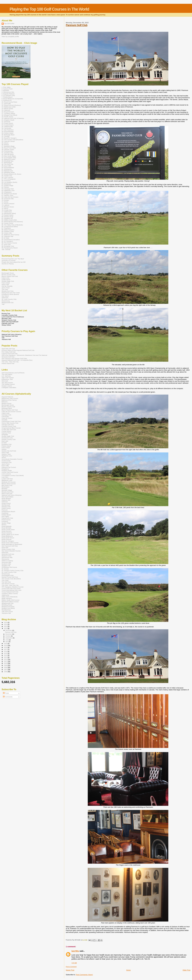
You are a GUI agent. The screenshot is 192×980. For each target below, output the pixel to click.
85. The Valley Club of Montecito (12, 225)
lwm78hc (75, 951)
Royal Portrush (7, 539)
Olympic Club (6, 507)
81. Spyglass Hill (7, 218)
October (8, 636)
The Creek (5, 580)
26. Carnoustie (6, 128)
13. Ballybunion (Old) (8, 107)
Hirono (4, 457)
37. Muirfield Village (8, 146)
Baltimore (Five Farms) (9, 400)
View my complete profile (10, 37)
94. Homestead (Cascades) (11, 240)
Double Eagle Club (8, 281)
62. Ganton (5, 187)
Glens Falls (5, 284)
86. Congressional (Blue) (10, 226)
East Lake (5, 441)
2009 (6, 666)
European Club (7, 444)
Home (128, 970)
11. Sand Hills (6, 104)
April (7, 642)
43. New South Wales (9, 156)
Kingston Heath (7, 471)
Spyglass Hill (6, 566)
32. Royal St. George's (9, 138)
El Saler (4, 443)
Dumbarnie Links (7, 438)
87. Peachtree (6, 228)
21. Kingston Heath (8, 120)
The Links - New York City (10, 362)
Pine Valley (5, 516)
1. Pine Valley (6, 87)
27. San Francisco (8, 130)
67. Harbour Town (7, 195)
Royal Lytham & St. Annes (10, 534)
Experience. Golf (7, 379)
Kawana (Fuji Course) (9, 467)
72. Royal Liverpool (8, 204)
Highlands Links (7, 456)
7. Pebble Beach (7, 97)
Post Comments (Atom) (84, 975)
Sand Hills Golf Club (8, 349)
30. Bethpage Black (8, 135)
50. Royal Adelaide (8, 167)
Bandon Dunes (7, 403)
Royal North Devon (8, 538)
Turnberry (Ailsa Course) (10, 593)
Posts (6, 693)
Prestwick (5, 521)
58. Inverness (6, 181)
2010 (6, 664)
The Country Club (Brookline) (11, 579)
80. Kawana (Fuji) (7, 217)
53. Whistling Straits (8, 172)
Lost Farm (5, 477)
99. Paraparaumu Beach (10, 248)
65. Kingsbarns (7, 192)
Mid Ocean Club (7, 485)
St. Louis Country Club (9, 299)
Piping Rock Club (7, 518)
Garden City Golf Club (9, 451)
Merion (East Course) (9, 484)
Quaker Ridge (6, 523)
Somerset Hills (6, 562)
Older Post (187, 970)
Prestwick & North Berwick (10, 294)
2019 (6, 645)
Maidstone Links (7, 480)
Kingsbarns (5, 469)
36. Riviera (5, 145)
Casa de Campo (7, 418)
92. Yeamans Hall (7, 236)
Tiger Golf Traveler (8, 378)
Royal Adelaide (7, 526)
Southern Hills (6, 564)
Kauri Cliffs (5, 466)
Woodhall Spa (6, 610)
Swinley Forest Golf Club (10, 577)
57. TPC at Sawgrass (9, 179)
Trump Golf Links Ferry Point (11, 589)
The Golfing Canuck (8, 384)
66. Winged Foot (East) (9, 194)
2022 (6, 628)
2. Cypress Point (7, 89)
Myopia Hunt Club (7, 291)
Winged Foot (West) (8, 608)
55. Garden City (7, 176)
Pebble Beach (6, 515)
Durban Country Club (9, 439)
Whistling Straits (7, 605)
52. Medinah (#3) (7, 171)
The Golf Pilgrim (7, 374)
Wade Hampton (7, 598)
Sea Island (5, 296)
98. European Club (8, 246)
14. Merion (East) (7, 108)
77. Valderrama (7, 212)
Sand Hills (5, 548)
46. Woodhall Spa (7, 161)
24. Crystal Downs (8, 125)
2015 (6, 654)
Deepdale (5, 434)
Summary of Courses (9, 260)
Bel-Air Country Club (8, 275)
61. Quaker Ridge (7, 185)
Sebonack (5, 298)
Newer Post (70, 970)
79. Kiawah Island (7, 215)
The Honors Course (8, 584)
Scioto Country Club (8, 549)
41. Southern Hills (7, 153)
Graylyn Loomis (7, 386)
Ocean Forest (6, 503)
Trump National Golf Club (10, 592)
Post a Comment (71, 967)
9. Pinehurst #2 (7, 100)
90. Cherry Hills (7, 233)
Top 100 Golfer (9, 24)
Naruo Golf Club (7, 493)
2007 (6, 670)
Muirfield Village (7, 490)
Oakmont (5, 502)
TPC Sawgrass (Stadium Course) (13, 587)
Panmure (5, 510)
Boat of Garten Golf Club (10, 276)
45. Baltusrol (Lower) (8, 159)
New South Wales (7, 497)
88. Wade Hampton (8, 230)
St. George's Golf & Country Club (12, 570)
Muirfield (4, 489)
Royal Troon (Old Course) (10, 543)
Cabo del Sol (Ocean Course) (11, 412)
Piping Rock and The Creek (11, 293)
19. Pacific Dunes (7, 117)
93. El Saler (5, 238)
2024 (6, 624)
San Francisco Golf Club (10, 546)
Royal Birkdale (6, 528)
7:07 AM (74, 963)
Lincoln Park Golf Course (10, 472)
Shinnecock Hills (7, 557)
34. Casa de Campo (8, 141)
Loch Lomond (6, 474)
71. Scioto (5, 202)
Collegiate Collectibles (9, 387)
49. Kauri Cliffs (6, 166)
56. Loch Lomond (7, 177)
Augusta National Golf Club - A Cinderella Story (17, 360)
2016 (6, 652)
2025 (6, 622)
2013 (6, 658)
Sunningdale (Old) (8, 575)
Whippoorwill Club (8, 302)
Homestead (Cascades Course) (12, 459)
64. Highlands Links (8, 190)
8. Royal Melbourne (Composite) (12, 99)
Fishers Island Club (8, 363)
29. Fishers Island (7, 133)
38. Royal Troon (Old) (9, 148)
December (9, 630)
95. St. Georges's (7, 241)
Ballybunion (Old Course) (10, 398)
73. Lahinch (5, 205)
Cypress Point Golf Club (10, 354)
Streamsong (6, 301)
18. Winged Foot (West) (9, 115)
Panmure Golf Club (77, 25)
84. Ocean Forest (7, 223)
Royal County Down (8, 530)
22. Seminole (6, 122)
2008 (6, 668)
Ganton (4, 449)
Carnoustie (5, 416)
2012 (6, 660)
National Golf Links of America (12, 495)
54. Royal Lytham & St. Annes (11, 174)
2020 (6, 643)
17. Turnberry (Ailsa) (8, 113)
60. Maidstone (6, 184)
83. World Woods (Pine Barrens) (12, 222)
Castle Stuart (6, 280)
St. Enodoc (5, 569)
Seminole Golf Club (8, 357)
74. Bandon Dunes (8, 207)
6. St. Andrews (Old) (8, 95)
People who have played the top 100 (14, 262)
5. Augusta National (8, 94)
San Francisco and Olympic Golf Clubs (14, 358)
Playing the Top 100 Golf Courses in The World (49, 9)
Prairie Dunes (6, 520)
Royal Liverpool (7, 533)
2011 (6, 662)
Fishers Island (6, 446)
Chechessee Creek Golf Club (11, 421)
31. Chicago (6, 136)
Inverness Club (7, 462)
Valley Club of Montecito (10, 597)
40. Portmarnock (7, 151)
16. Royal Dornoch (8, 112)
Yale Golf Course (7, 611)
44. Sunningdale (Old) (9, 158)
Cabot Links (6, 278)
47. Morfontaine (7, 163)
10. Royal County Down (9, 102)
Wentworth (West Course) (10, 602)
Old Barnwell (6, 505)
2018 (6, 648)
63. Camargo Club (8, 189)
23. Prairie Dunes (7, 123)
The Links (5, 289)
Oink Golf (5, 381)
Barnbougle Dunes (8, 273)
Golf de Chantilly (7, 286)
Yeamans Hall (6, 613)
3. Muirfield (5, 90)
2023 (6, 626)
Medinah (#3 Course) (9, 482)
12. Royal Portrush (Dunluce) (11, 105)
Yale (3, 304)
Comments (8, 697)
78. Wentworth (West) (9, 213)
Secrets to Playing (8, 264)
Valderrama (5, 595)
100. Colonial (6, 249)
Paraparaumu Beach (8, 511)
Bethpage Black (7, 408)
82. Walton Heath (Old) (9, 220)
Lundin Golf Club (7, 479)
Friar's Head (6, 283)
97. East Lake (6, 244)
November (9, 634)
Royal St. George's (8, 541)
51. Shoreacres (7, 169)
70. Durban (5, 200)
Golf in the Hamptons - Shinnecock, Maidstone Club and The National (24, 355)
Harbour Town (6, 454)
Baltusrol (5, 402)
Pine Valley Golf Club (9, 352)
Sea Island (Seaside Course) (11, 551)
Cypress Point (6, 433)
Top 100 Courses (7, 383)
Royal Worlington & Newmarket (12, 544)
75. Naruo (5, 208)
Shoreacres (5, 559)
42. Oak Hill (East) (8, 154)
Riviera (4, 525)
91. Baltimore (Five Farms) (10, 235)
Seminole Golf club (8, 554)
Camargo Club (6, 415)
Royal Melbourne (7, 536)
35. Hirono (5, 143)
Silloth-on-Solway (7, 561)
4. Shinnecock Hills (8, 92)
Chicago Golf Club (8, 425)
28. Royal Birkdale (8, 131)
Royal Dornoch (7, 531)
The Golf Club (6, 582)
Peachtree (5, 513)
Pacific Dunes (6, 508)
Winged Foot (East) (8, 607)
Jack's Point (6, 288)
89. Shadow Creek (8, 231)
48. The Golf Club (7, 164)
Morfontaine (6, 487)
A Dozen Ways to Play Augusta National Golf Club (18, 350)
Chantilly (4, 420)
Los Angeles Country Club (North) (13, 475)
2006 (6, 672)
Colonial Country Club (9, 426)
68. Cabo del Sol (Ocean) (10, 197)
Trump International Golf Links (12, 590)
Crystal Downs (6, 431)
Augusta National (7, 397)
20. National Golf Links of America (13, 118)
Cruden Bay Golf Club (9, 430)
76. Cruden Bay (7, 210)
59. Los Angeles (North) (9, 182)
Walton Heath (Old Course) (11, 600)
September (9, 638)
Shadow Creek (6, 556)
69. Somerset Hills (8, 199)
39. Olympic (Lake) (8, 149)
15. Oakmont (6, 110)
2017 (6, 650)
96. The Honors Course (9, 243)
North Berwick (6, 498)
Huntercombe (6, 461)
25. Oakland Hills (7, 127)
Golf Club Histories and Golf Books (13, 373)
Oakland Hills (6, 500)
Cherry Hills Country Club (10, 423)
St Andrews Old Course (9, 567)
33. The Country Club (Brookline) (12, 140)
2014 (6, 656)
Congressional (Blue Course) (11, 428)
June (7, 640)
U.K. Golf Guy (6, 376)
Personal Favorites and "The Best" (13, 259)
